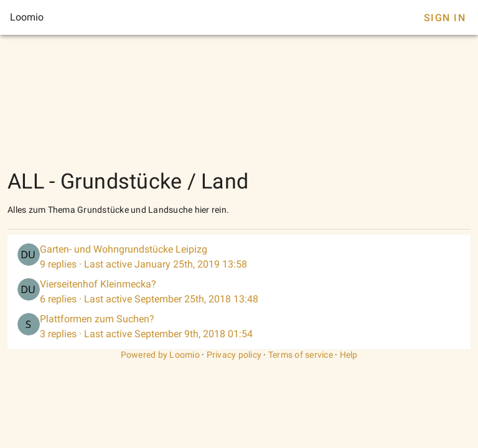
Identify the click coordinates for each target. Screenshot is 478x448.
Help (349, 355)
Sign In (445, 18)
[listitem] (239, 257)
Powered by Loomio (160, 355)
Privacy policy (234, 355)
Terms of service (301, 355)
